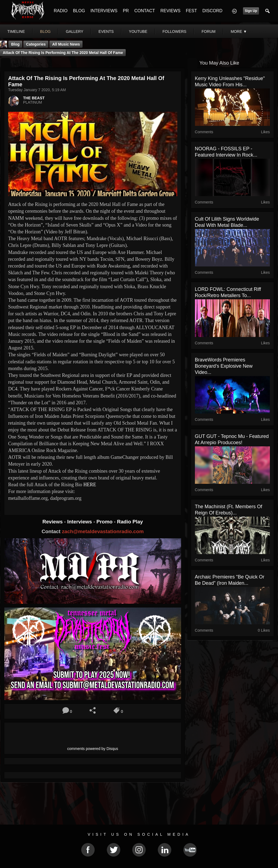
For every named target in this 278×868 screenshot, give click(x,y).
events (106, 31)
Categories (36, 44)
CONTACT (145, 11)
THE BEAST (34, 98)
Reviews (53, 522)
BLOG (79, 11)
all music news (66, 44)
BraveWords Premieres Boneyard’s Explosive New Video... (224, 366)
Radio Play (130, 522)
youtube (138, 31)
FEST (192, 11)
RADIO (61, 11)
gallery (74, 31)
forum (208, 31)
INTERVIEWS (104, 11)
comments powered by (93, 749)
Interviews (80, 522)
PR (126, 11)
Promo (105, 522)
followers (175, 31)
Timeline (16, 31)
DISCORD (212, 11)
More (239, 31)
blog (45, 31)
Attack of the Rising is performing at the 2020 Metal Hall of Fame (63, 53)
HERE (90, 485)
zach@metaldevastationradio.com (103, 531)
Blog (15, 44)
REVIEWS (170, 11)
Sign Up (251, 11)
